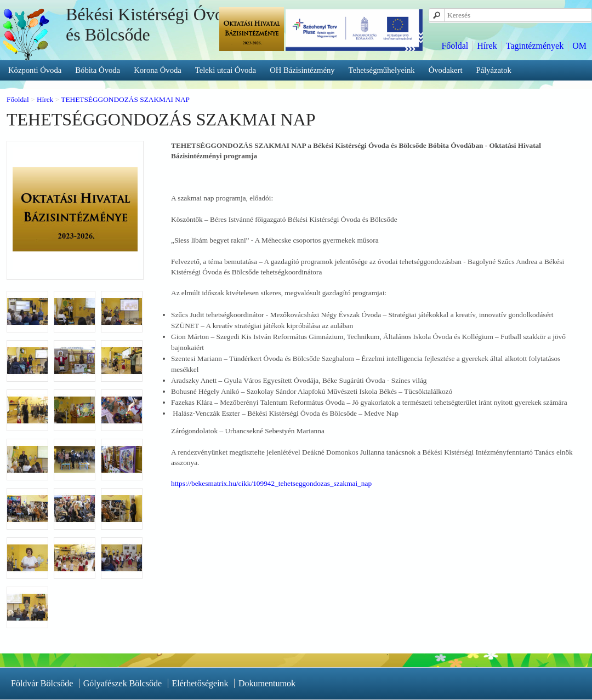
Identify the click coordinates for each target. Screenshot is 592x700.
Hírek (487, 46)
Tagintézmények (535, 46)
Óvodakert (446, 70)
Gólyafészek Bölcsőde (123, 683)
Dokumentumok (267, 683)
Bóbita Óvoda (98, 70)
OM (579, 46)
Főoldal (455, 46)
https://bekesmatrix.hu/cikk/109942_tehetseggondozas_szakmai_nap (271, 483)
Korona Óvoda (158, 70)
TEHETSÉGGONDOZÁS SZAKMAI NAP (125, 99)
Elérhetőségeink (200, 683)
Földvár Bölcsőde (42, 683)
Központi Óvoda (35, 70)
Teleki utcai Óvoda (226, 70)
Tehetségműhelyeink (382, 70)
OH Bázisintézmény (302, 70)
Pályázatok (494, 70)
